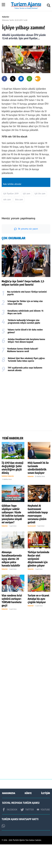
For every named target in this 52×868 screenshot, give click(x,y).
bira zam (19, 223)
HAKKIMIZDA (9, 817)
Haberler (6, 17)
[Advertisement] (26, 426)
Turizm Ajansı (19, 864)
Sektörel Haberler (8, 500)
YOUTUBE (43, 833)
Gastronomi (32, 550)
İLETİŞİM (46, 817)
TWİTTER (27, 833)
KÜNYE (28, 817)
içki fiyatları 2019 (11, 217)
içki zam (27, 217)
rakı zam (7, 223)
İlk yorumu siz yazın (26, 253)
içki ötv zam (40, 217)
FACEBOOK (10, 833)
